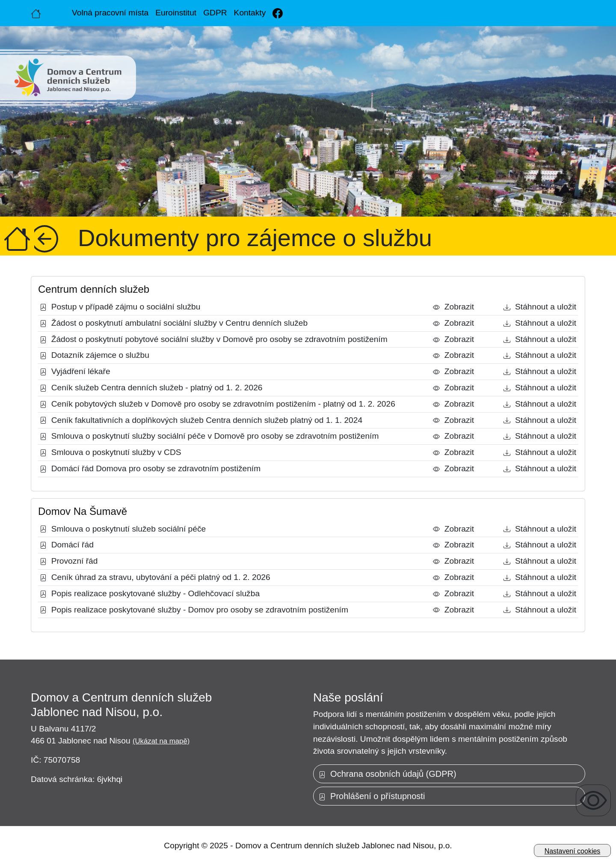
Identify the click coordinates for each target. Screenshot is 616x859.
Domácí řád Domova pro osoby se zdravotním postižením (150, 468)
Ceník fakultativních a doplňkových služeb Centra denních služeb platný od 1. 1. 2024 (201, 420)
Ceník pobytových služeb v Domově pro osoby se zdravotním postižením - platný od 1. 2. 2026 (218, 404)
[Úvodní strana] (36, 13)
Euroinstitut (176, 13)
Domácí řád (67, 545)
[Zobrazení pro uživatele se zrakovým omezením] (593, 800)
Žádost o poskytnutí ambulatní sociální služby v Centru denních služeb (174, 323)
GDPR (215, 13)
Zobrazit (453, 307)
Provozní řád (69, 561)
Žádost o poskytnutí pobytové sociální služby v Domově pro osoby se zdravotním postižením (214, 339)
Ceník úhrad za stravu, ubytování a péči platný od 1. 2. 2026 (155, 577)
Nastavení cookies (573, 851)
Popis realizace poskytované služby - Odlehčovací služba (150, 593)
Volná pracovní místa (110, 13)
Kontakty (250, 13)
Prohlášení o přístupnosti (372, 796)
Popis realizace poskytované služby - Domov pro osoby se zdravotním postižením (194, 610)
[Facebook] (278, 13)
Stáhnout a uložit (540, 307)
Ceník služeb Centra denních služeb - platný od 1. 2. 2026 (151, 388)
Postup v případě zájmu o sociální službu (120, 307)
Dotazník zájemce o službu (95, 355)
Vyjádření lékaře (75, 371)
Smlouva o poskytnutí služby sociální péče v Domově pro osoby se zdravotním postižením (209, 436)
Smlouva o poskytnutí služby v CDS (111, 452)
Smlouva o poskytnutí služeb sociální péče (123, 529)
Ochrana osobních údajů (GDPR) (388, 774)
